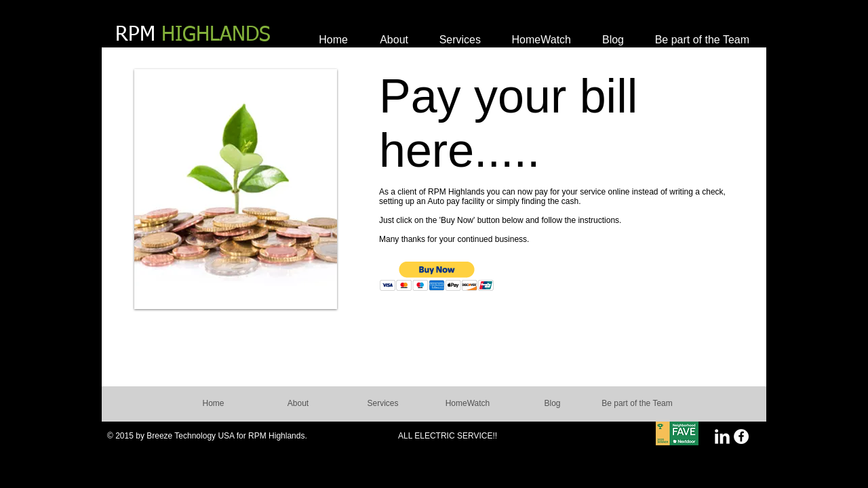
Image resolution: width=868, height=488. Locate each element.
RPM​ (193, 35)
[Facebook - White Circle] (741, 436)
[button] (437, 276)
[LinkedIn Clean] (722, 436)
